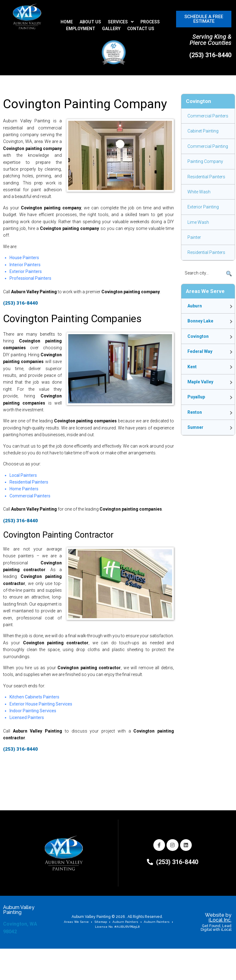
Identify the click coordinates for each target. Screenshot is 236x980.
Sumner (195, 427)
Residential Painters (206, 177)
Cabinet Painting (203, 131)
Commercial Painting (208, 146)
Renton (195, 412)
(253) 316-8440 (210, 55)
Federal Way (200, 351)
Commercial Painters (208, 116)
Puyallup (196, 397)
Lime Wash (198, 222)
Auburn (195, 306)
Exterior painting (203, 207)
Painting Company (205, 161)
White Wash (199, 192)
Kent (192, 367)
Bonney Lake (200, 321)
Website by (218, 917)
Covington (198, 336)
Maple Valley (200, 382)
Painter (194, 237)
